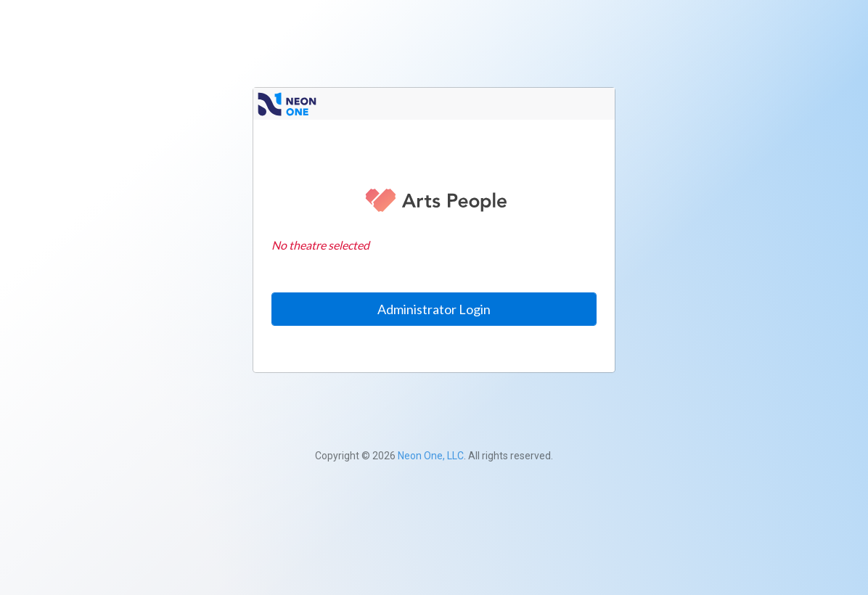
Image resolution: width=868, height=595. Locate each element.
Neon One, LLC (431, 456)
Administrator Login (434, 309)
